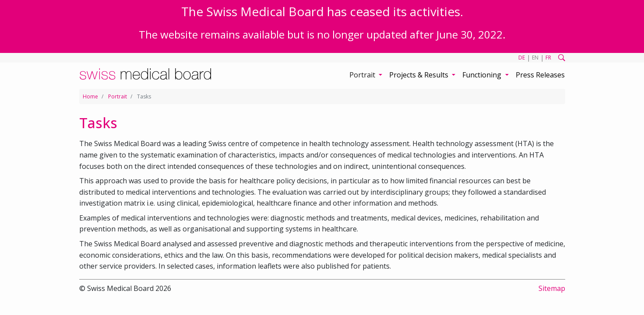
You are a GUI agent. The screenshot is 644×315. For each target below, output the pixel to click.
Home (90, 96)
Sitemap (552, 288)
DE (522, 58)
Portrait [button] (363, 75)
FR (548, 58)
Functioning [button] (483, 75)
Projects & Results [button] (420, 75)
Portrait (118, 96)
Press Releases (540, 75)
